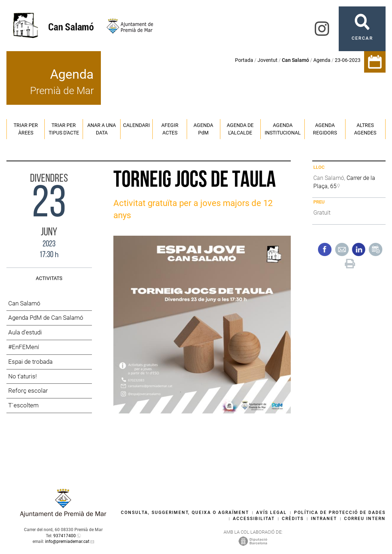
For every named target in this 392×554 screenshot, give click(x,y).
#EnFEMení (24, 347)
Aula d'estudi (25, 332)
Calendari (136, 125)
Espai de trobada (30, 362)
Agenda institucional (283, 129)
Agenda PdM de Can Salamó (46, 318)
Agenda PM (203, 129)
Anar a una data (102, 129)
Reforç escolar (28, 391)
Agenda (322, 60)
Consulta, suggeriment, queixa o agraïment (185, 513)
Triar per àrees (26, 129)
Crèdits (293, 519)
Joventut (268, 60)
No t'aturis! (23, 376)
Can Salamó (24, 303)
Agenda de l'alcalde (240, 129)
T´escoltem (23, 405)
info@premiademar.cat (67, 541)
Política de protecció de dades (340, 513)
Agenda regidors (325, 129)
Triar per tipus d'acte (64, 129)
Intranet (324, 519)
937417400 (65, 536)
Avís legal (271, 513)
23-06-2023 (348, 60)
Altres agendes (365, 129)
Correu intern (365, 519)
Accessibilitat (254, 519)
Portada (244, 60)
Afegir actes (170, 129)
